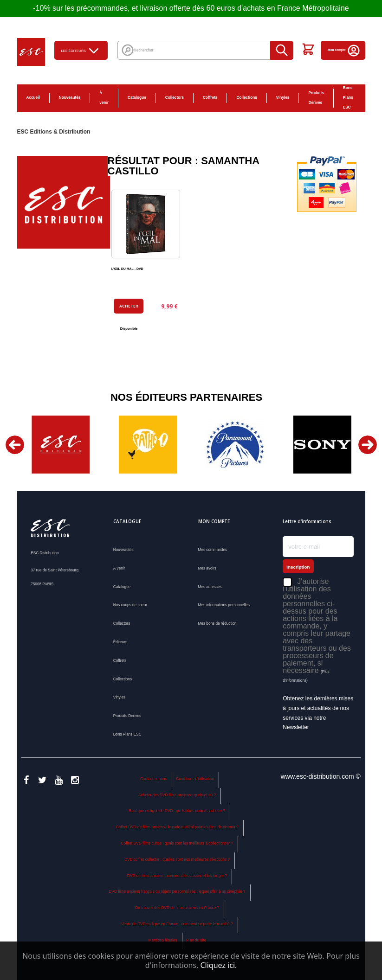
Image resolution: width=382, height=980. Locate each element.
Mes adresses (210, 587)
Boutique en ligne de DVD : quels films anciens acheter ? (177, 811)
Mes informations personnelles (224, 605)
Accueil (33, 98)
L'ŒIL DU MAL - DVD (127, 269)
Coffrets (210, 98)
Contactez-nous (154, 779)
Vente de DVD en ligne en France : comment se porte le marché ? (177, 924)
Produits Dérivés (316, 98)
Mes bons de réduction (217, 624)
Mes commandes (213, 550)
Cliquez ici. (218, 965)
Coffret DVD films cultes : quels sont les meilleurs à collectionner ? (177, 843)
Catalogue (137, 98)
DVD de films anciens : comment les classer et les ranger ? (177, 876)
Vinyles (283, 98)
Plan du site (196, 940)
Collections (246, 98)
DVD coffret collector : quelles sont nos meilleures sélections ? (177, 860)
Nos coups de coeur (130, 605)
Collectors (175, 98)
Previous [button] (15, 445)
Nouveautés (70, 98)
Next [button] (368, 445)
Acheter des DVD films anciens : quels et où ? (177, 795)
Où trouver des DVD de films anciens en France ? (177, 908)
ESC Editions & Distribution (54, 132)
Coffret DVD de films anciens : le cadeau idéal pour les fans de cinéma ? (177, 827)
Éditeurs (120, 642)
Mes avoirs (207, 568)
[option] (61, 445)
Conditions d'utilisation (195, 779)
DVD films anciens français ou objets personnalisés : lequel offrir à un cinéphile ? (177, 892)
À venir (104, 98)
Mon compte (344, 50)
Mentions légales (163, 940)
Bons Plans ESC (348, 98)
